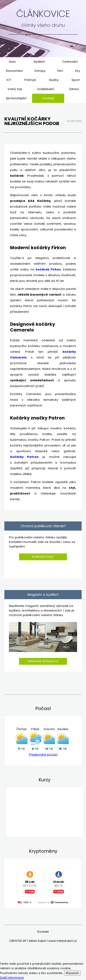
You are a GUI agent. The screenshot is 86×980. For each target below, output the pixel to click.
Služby (54, 80)
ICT (9, 80)
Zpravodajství (16, 98)
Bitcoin (30, 882)
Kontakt (48, 98)
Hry (78, 71)
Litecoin (58, 882)
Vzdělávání (46, 89)
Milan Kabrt (37, 941)
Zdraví (74, 89)
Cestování (70, 62)
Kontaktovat (43, 557)
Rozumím (72, 973)
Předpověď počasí (43, 754)
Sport (76, 80)
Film (60, 71)
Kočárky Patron (24, 457)
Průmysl (30, 80)
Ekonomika (14, 71)
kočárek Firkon (48, 269)
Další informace (12, 978)
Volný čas (15, 89)
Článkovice (43, 14)
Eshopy (40, 71)
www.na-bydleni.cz (43, 661)
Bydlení (39, 62)
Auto (12, 62)
